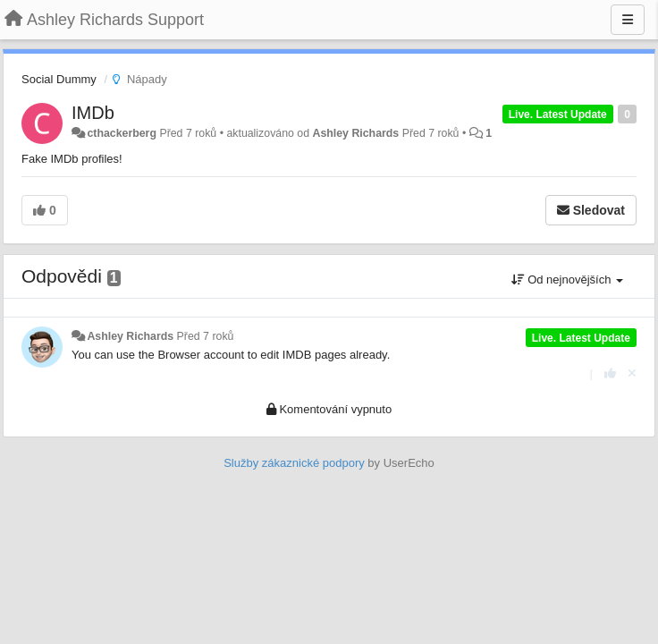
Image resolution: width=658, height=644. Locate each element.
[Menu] (628, 20)
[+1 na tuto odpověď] (610, 373)
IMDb (93, 113)
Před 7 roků (206, 336)
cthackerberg (122, 133)
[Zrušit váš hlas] (632, 373)
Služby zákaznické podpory (294, 463)
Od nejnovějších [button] (567, 280)
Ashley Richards (356, 133)
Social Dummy (59, 79)
